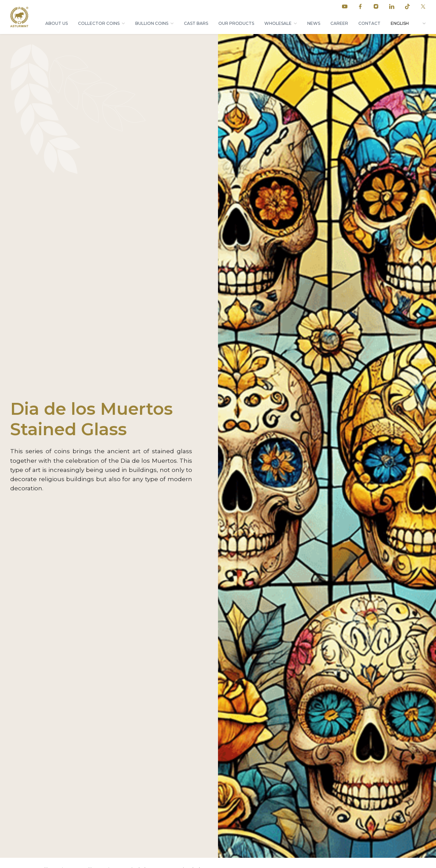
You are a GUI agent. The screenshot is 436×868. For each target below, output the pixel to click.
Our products (236, 23)
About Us (57, 23)
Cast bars (196, 23)
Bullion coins (152, 23)
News (314, 23)
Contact (369, 23)
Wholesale (278, 23)
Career (339, 23)
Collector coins (99, 23)
